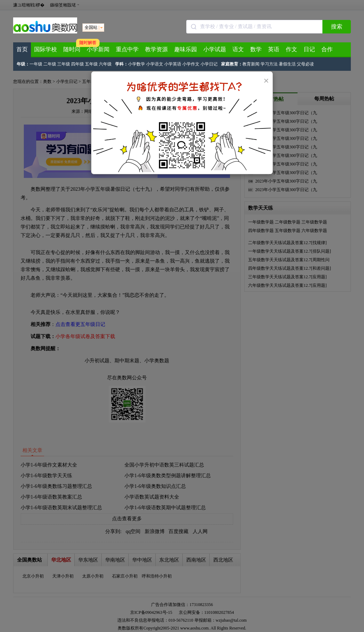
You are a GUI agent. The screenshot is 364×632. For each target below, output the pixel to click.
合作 (327, 49)
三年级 (64, 64)
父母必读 (305, 64)
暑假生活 (287, 64)
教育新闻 (251, 64)
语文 (238, 49)
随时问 (72, 49)
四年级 (77, 64)
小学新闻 (98, 49)
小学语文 (155, 64)
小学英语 (173, 64)
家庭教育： (232, 64)
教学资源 (156, 49)
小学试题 (215, 49)
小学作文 (191, 64)
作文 (291, 49)
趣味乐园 (186, 49)
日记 (309, 49)
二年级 (50, 64)
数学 (256, 49)
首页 (22, 49)
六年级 (105, 64)
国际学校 (45, 49)
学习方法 (269, 64)
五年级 (91, 64)
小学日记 (209, 64)
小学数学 (136, 64)
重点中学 (127, 49)
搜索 (337, 27)
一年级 (36, 64)
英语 (274, 49)
